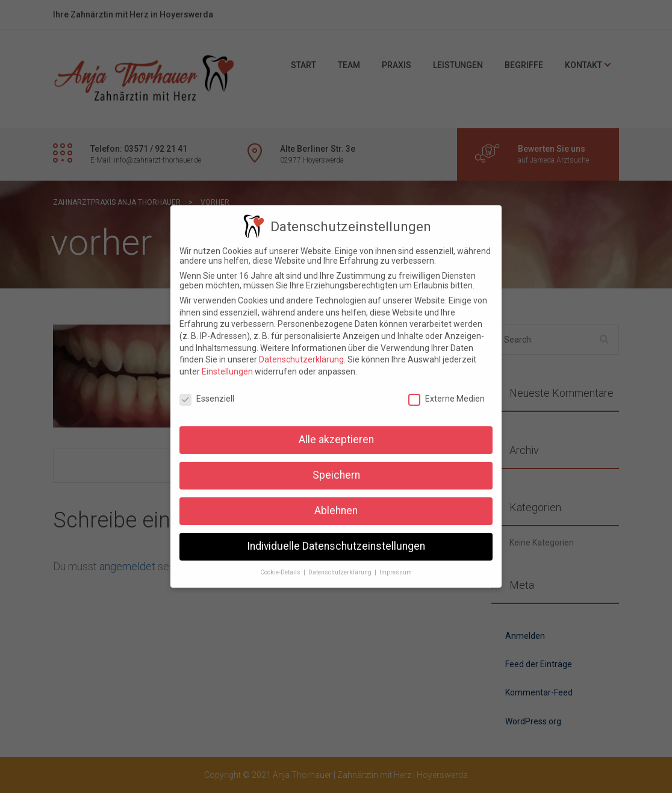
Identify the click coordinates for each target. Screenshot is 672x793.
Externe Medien (446, 391)
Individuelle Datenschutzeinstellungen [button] (336, 538)
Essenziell (207, 391)
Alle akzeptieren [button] (336, 432)
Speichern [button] (336, 467)
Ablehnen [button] (336, 503)
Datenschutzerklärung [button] (341, 564)
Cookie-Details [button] (281, 564)
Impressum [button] (396, 564)
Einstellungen (227, 364)
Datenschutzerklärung (301, 352)
